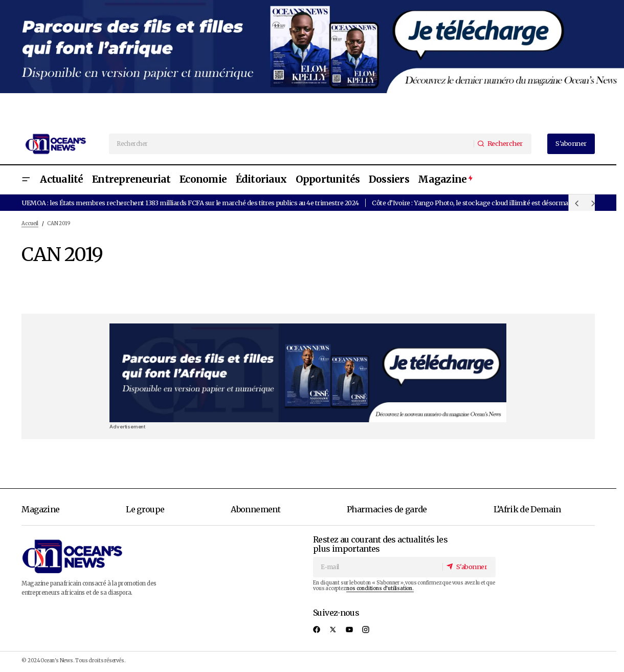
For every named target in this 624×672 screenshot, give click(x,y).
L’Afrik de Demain (527, 509)
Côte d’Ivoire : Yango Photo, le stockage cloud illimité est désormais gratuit (483, 203)
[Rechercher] (502, 144)
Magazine (40, 509)
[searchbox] (292, 144)
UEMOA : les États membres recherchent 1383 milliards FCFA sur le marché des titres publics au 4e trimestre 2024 (190, 203)
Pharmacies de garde (387, 509)
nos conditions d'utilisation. (380, 589)
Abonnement (255, 509)
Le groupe (145, 509)
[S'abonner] (468, 567)
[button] (26, 180)
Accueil (30, 224)
